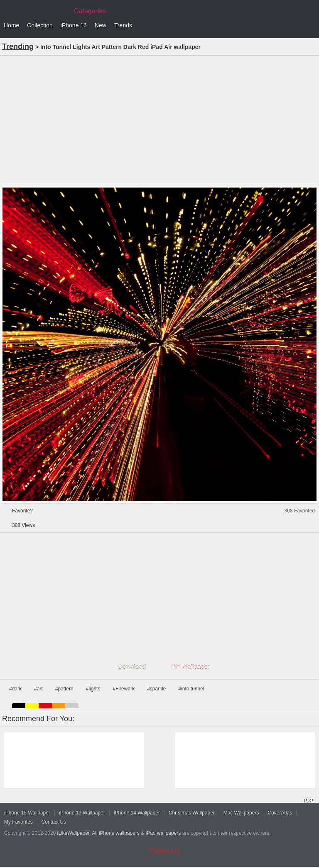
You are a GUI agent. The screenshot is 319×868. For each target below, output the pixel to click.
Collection (40, 25)
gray (72, 706)
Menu (311, 26)
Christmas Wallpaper (192, 813)
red (45, 706)
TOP (307, 800)
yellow (32, 706)
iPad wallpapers (163, 833)
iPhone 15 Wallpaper (27, 813)
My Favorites (18, 822)
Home (11, 25)
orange (59, 706)
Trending (18, 46)
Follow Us (165, 851)
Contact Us (54, 822)
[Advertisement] (159, 119)
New (101, 25)
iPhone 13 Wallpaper (82, 813)
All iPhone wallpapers (116, 833)
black (19, 706)
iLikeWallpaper (74, 833)
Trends (123, 25)
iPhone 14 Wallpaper (137, 813)
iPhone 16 (74, 25)
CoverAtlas (280, 813)
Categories (90, 11)
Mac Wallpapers (241, 813)
